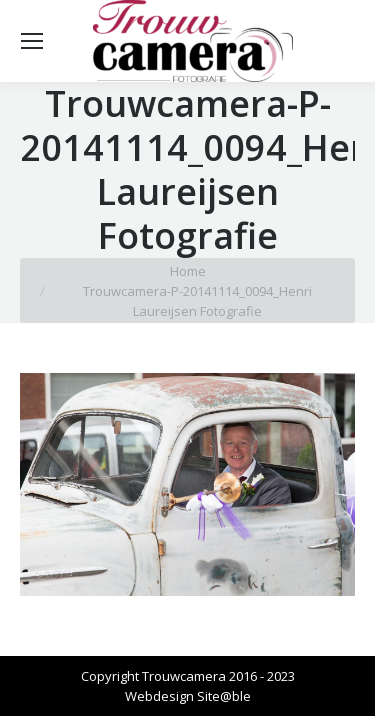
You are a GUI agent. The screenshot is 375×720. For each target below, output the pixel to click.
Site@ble (224, 696)
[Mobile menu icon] (32, 41)
